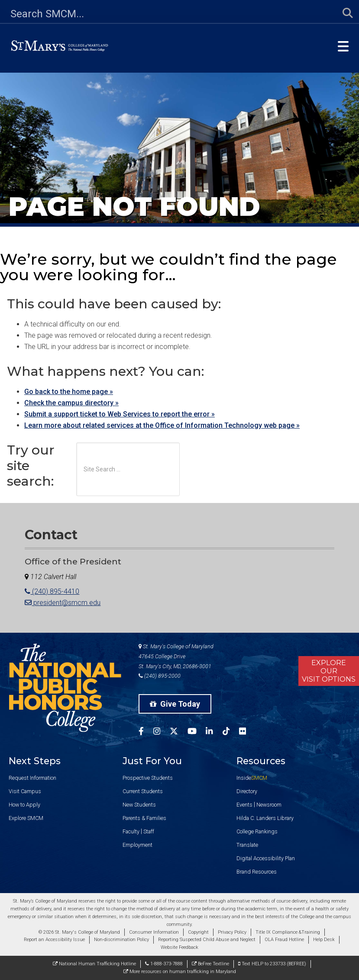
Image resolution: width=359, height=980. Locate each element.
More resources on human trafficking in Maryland (180, 972)
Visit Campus (25, 791)
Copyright (198, 932)
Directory (247, 791)
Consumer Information (154, 932)
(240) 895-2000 (160, 676)
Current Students (143, 791)
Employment (137, 845)
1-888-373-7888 (164, 964)
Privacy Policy (232, 932)
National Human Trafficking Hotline (94, 964)
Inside (252, 778)
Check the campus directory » (71, 403)
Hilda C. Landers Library (265, 818)
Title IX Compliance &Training (288, 932)
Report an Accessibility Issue (54, 940)
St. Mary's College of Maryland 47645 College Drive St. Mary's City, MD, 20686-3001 (176, 656)
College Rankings (257, 831)
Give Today (175, 704)
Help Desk (324, 940)
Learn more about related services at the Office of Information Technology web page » (162, 425)
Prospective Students (148, 778)
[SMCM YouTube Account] (197, 732)
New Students (139, 805)
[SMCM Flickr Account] (247, 732)
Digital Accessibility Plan (266, 858)
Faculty (131, 831)
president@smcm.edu (63, 603)
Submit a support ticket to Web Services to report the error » (120, 414)
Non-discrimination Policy (121, 940)
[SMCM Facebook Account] (146, 732)
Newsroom (269, 805)
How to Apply (24, 805)
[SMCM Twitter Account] (179, 732)
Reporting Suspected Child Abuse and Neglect (207, 940)
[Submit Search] (343, 14)
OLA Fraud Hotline (284, 940)
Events (244, 805)
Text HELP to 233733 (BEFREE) (272, 964)
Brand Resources (257, 872)
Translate (247, 845)
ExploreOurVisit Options (329, 671)
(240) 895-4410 (52, 591)
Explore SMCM (26, 818)
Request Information (32, 778)
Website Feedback (179, 947)
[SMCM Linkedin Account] (214, 732)
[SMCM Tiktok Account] (231, 732)
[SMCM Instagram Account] (162, 732)
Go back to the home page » (69, 392)
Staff (149, 831)
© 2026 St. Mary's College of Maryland (79, 932)
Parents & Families (144, 818)
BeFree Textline (210, 964)
